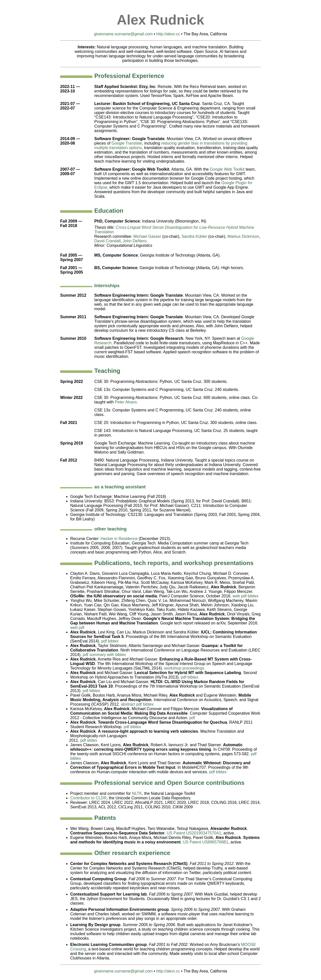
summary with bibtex (108, 655)
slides (92, 740)
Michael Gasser (147, 236)
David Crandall (107, 241)
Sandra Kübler (194, 236)
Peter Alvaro (126, 402)
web (236, 596)
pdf (244, 596)
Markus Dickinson (243, 236)
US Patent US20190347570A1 (194, 833)
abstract (128, 704)
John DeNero (135, 241)
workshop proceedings (184, 668)
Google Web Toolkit (227, 169)
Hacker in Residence (119, 539)
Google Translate (127, 143)
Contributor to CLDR (88, 798)
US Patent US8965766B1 (206, 842)
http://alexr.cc (168, 34)
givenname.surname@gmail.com (123, 34)
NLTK (137, 793)
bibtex (253, 596)
